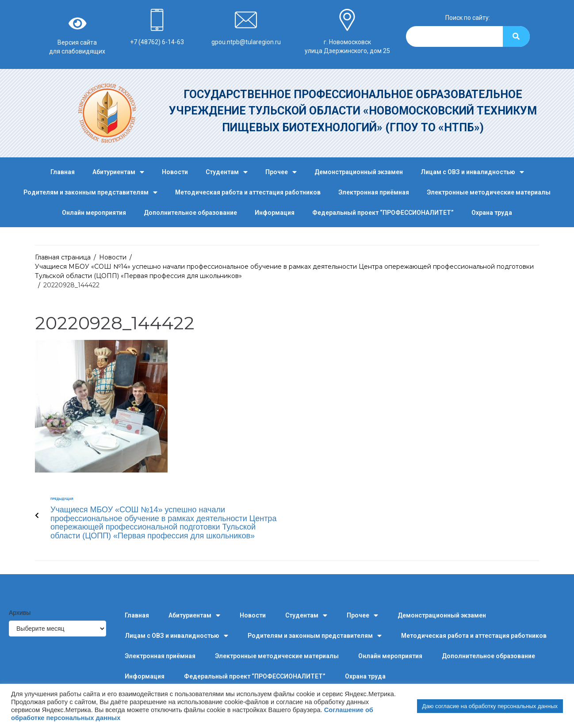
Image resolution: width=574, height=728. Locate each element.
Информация (275, 213)
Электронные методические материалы (489, 192)
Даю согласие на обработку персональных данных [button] (490, 706)
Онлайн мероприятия (94, 213)
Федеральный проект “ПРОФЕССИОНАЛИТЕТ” (383, 213)
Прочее (281, 172)
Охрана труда (492, 213)
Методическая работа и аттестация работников (248, 192)
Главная (63, 172)
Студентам (227, 172)
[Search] (516, 36)
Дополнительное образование (190, 213)
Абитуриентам (118, 172)
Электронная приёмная (374, 192)
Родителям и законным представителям (90, 192)
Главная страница (63, 257)
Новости (175, 172)
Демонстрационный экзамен (359, 172)
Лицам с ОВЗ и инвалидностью (472, 172)
